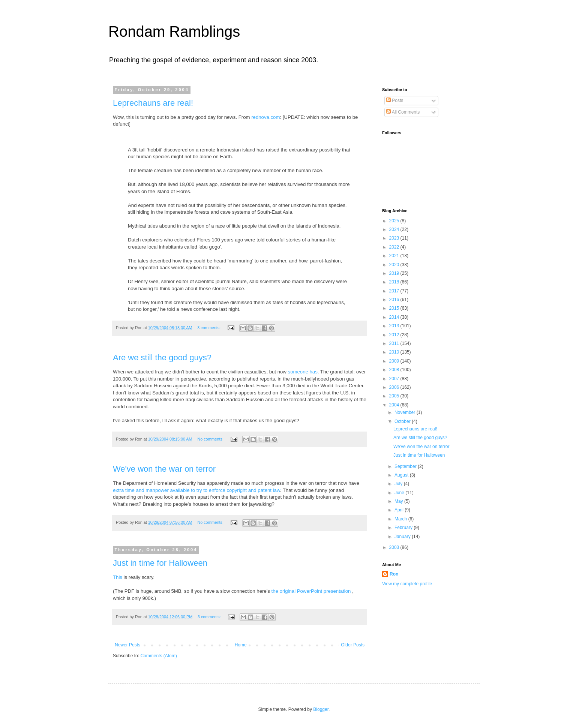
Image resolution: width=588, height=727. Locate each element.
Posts (395, 100)
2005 (395, 396)
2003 (395, 547)
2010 (395, 352)
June (400, 493)
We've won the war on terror (164, 469)
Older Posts (353, 645)
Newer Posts (127, 645)
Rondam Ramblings (174, 31)
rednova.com (265, 117)
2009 (395, 361)
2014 (395, 317)
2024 (395, 229)
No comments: (211, 439)
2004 (395, 405)
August (402, 475)
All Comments (403, 112)
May (399, 501)
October (403, 421)
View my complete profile (407, 584)
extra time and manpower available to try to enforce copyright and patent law (196, 490)
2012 (395, 335)
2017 (395, 291)
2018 (395, 282)
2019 (395, 273)
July (399, 484)
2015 (395, 308)
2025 (395, 221)
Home (241, 645)
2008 (395, 370)
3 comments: (209, 328)
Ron (394, 574)
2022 (395, 247)
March (401, 519)
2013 (395, 326)
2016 (395, 300)
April (400, 510)
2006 (395, 387)
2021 (395, 256)
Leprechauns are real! (153, 103)
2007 (395, 379)
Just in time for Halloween (160, 563)
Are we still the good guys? (162, 358)
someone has (303, 372)
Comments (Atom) (158, 656)
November (406, 412)
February (404, 528)
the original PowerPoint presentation (312, 591)
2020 (395, 265)
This (118, 577)
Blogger (321, 709)
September (406, 466)
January (403, 537)
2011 (395, 343)
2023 (395, 238)
